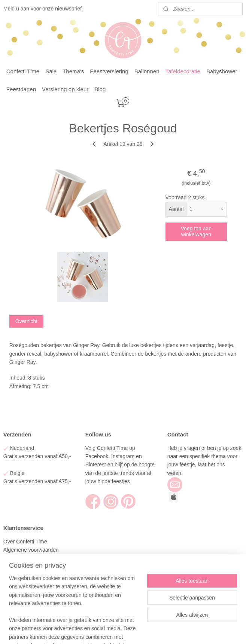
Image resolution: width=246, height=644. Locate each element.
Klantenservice (21, 592)
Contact (13, 600)
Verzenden (17, 558)
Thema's (73, 71)
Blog (100, 89)
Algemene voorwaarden (32, 550)
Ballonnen (147, 71)
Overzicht (26, 322)
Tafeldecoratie (183, 71)
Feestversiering (109, 71)
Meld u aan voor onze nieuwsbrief (42, 9)
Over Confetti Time (26, 542)
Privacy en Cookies (26, 583)
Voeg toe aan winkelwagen (196, 231)
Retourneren (18, 575)
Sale (51, 71)
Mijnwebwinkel (195, 630)
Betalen (12, 567)
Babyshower (222, 71)
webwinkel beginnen (138, 630)
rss (113, 630)
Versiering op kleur (65, 89)
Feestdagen (21, 89)
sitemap (99, 630)
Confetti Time (23, 71)
